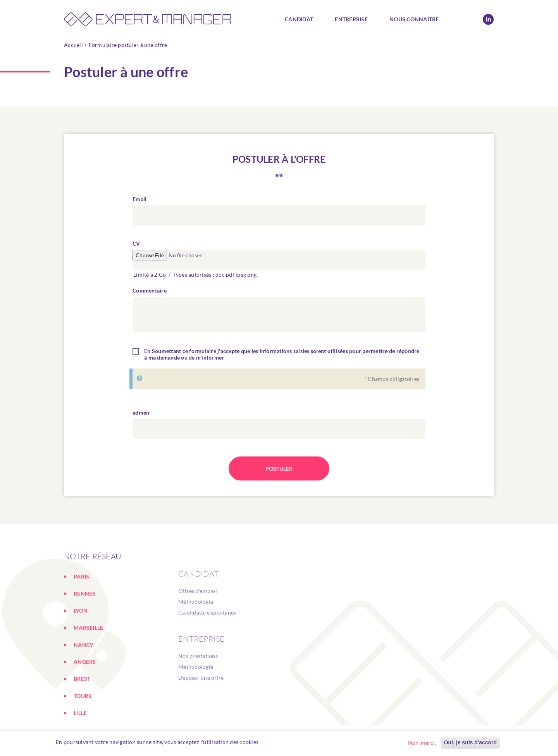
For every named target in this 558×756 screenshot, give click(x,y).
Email (139, 199)
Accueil (73, 45)
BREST (82, 717)
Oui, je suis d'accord (470, 743)
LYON (81, 649)
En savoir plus (280, 742)
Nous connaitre (414, 19)
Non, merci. (422, 743)
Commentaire (150, 290)
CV (136, 244)
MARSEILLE (88, 666)
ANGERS (85, 700)
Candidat (299, 19)
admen (141, 412)
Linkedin (488, 19)
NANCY (84, 683)
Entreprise (351, 19)
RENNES (85, 632)
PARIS (81, 615)
